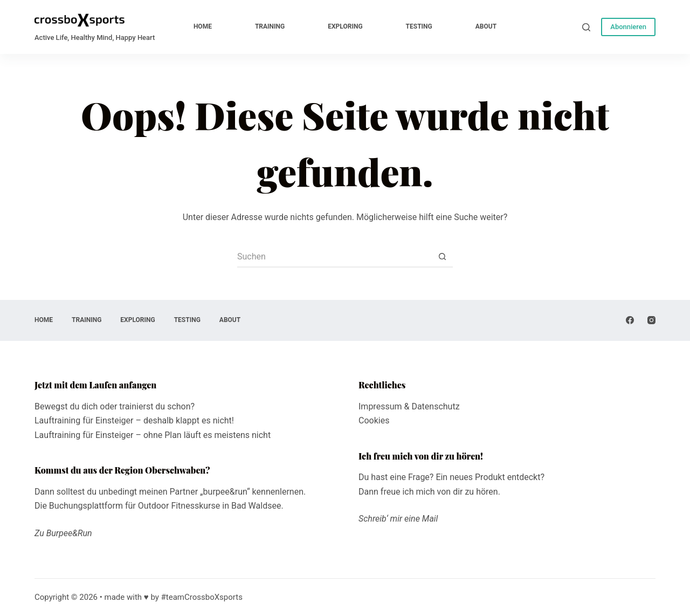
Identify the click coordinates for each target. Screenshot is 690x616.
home (203, 26)
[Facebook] (630, 320)
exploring (345, 26)
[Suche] (586, 27)
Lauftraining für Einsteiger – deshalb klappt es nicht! (134, 420)
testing (419, 26)
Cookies (374, 420)
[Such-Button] (442, 257)
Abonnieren (628, 27)
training (270, 26)
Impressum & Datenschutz (409, 406)
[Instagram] (651, 320)
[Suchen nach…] (334, 257)
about (486, 26)
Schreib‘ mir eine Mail (398, 519)
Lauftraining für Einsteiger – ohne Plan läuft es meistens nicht (153, 435)
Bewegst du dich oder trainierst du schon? (115, 406)
